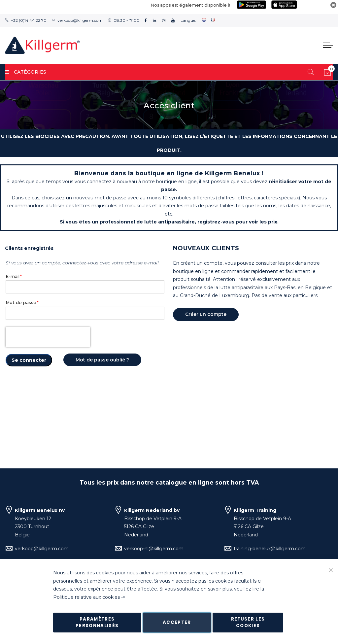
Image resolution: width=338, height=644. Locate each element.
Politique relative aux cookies (86, 597)
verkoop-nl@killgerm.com (154, 549)
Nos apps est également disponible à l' (192, 5)
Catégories (26, 72)
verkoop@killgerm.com (80, 20)
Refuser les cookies (248, 622)
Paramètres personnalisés (97, 622)
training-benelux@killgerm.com (270, 549)
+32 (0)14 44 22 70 (29, 20)
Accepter (177, 622)
